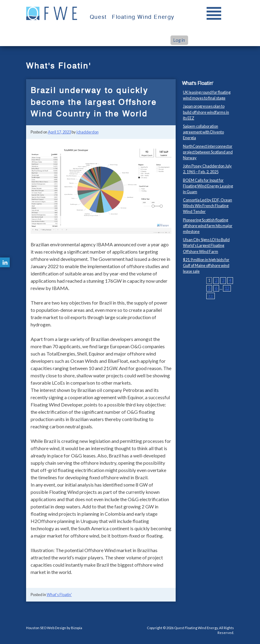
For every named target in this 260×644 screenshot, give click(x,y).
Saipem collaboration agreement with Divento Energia (203, 132)
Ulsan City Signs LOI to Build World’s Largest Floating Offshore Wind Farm (206, 245)
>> (211, 296)
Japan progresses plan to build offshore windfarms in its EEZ (206, 112)
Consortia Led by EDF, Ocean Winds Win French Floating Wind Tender (208, 206)
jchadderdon (88, 132)
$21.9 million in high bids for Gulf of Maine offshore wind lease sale (206, 265)
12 (227, 288)
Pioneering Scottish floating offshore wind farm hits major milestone (208, 226)
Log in (179, 40)
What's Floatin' (59, 595)
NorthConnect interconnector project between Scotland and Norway (208, 152)
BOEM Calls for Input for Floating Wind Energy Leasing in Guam (208, 186)
